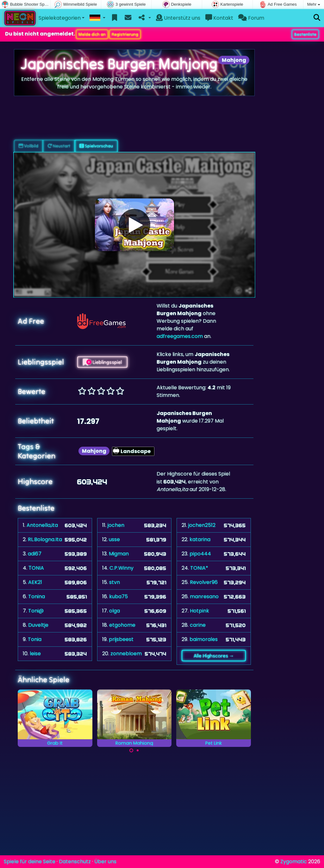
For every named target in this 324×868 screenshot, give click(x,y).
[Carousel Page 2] (138, 750)
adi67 (35, 554)
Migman (119, 554)
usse (114, 539)
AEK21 (35, 582)
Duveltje (38, 625)
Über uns (105, 862)
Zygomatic (294, 862)
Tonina (37, 596)
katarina (200, 539)
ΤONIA (36, 568)
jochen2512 (202, 525)
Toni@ (36, 611)
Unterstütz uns (178, 18)
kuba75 (118, 596)
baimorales (204, 639)
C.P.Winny (121, 568)
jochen (116, 525)
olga (115, 611)
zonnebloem (126, 654)
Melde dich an (92, 34)
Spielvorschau (96, 146)
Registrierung (125, 34)
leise (35, 654)
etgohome (122, 625)
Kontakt (219, 18)
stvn (115, 582)
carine (198, 625)
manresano (204, 596)
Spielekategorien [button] (60, 18)
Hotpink (199, 611)
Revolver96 (204, 582)
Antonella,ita (42, 525)
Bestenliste (305, 34)
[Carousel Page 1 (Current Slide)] (131, 750)
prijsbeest (121, 639)
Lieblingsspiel (102, 362)
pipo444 (200, 554)
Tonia (35, 639)
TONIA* (199, 568)
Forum (251, 18)
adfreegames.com (180, 336)
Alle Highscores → (214, 656)
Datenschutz (75, 862)
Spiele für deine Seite (30, 862)
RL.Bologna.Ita (45, 539)
